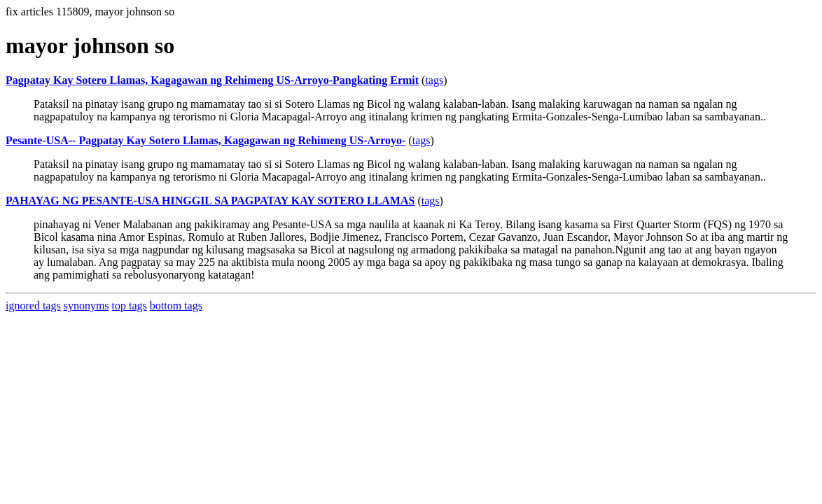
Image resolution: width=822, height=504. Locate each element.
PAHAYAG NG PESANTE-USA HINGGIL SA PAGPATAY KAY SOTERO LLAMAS (210, 201)
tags (434, 80)
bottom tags (176, 306)
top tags (130, 306)
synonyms (86, 306)
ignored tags (33, 306)
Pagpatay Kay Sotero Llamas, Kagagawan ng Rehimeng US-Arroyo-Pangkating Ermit (212, 80)
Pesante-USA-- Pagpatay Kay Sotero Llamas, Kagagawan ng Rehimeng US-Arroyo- (205, 140)
